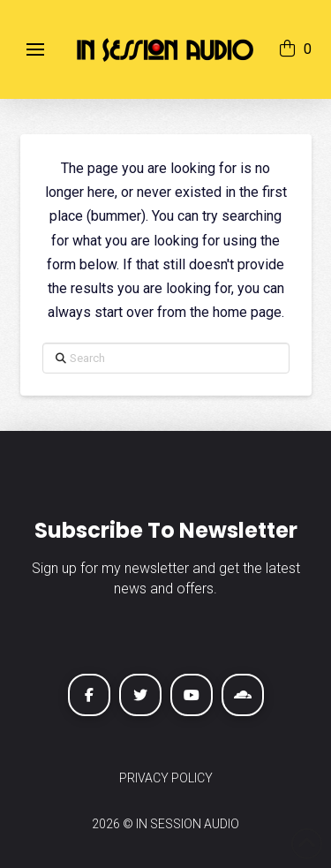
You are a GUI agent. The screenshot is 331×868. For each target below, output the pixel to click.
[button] (35, 49)
